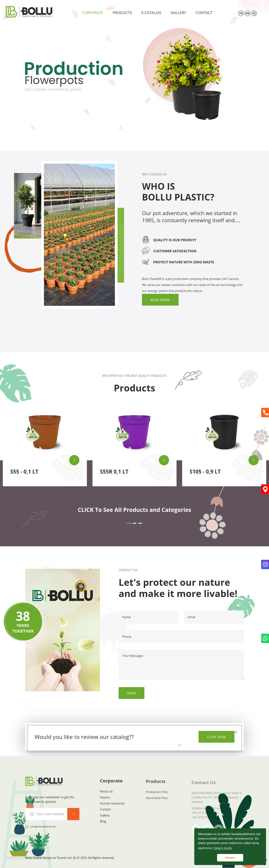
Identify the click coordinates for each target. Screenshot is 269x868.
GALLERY (178, 13)
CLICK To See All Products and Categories (134, 510)
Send (132, 693)
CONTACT (204, 13)
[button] (129, 523)
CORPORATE (93, 13)
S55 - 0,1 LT (24, 471)
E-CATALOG (151, 13)
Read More (160, 300)
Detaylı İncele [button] (223, 848)
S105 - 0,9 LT (205, 471)
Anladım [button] (230, 858)
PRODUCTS (122, 13)
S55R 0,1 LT (114, 471)
